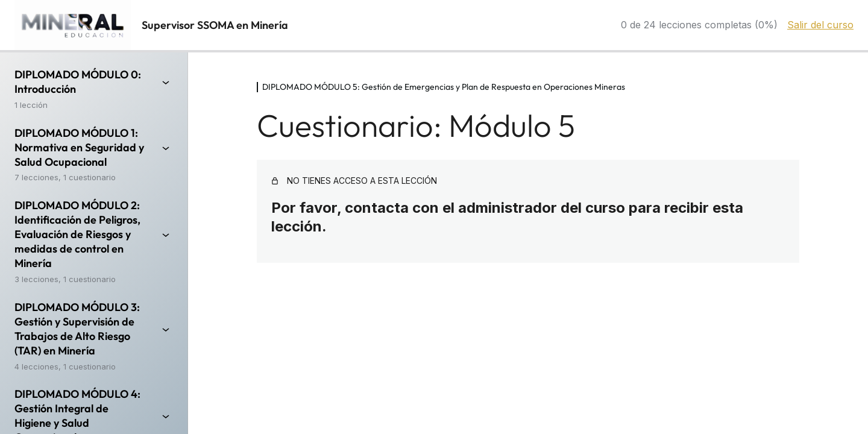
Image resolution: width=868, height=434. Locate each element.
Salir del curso (820, 25)
